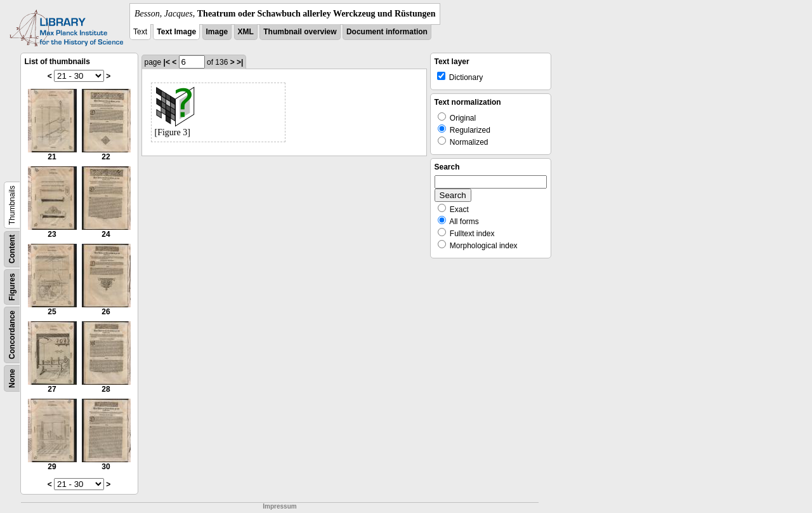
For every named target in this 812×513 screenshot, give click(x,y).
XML (246, 32)
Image (217, 32)
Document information (387, 32)
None (12, 378)
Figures (12, 287)
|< (167, 62)
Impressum (279, 506)
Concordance (12, 335)
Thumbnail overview (300, 32)
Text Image (176, 32)
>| (240, 62)
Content (12, 249)
